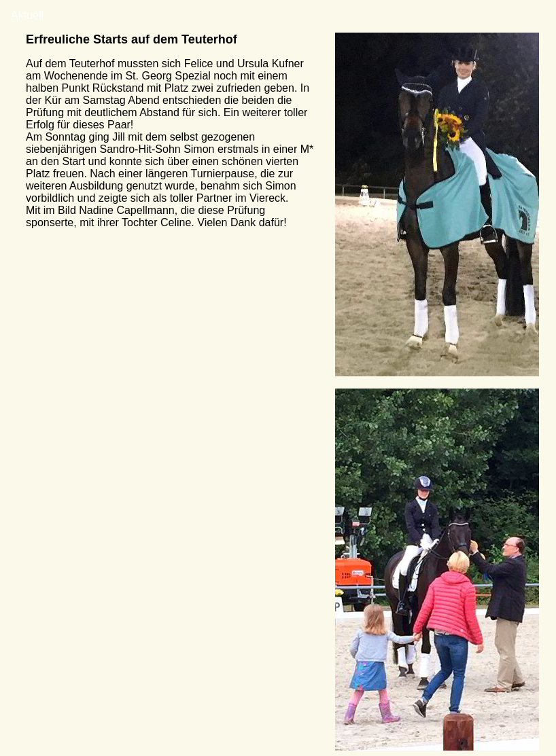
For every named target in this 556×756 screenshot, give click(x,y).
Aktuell (27, 15)
